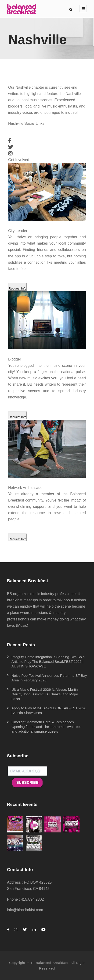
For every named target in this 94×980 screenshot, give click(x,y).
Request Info (18, 288)
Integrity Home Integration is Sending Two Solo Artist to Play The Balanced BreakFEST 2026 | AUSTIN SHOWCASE (48, 662)
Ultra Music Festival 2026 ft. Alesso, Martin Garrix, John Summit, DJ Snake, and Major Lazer (45, 694)
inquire (71, 113)
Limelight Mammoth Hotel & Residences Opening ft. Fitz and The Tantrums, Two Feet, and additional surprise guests (47, 727)
